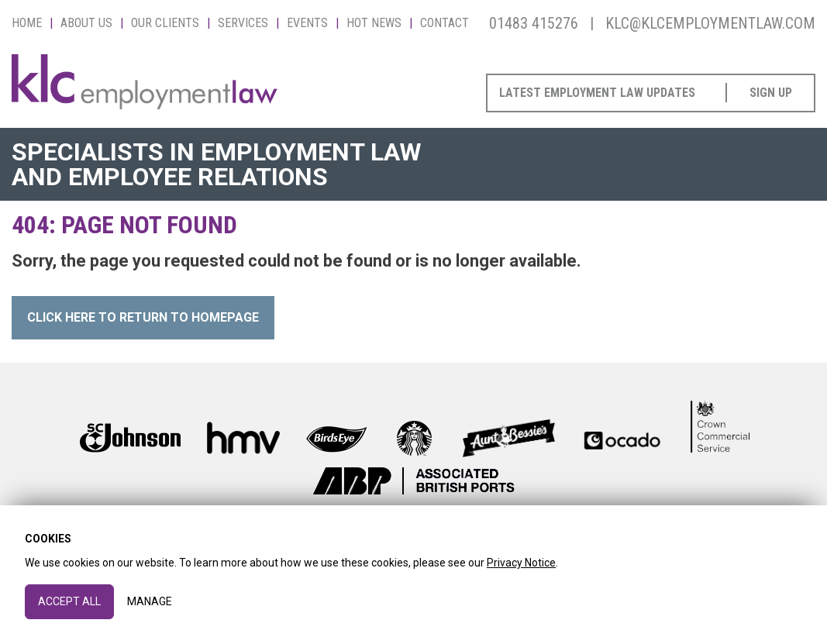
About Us (86, 23)
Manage (150, 601)
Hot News (374, 23)
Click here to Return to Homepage (143, 317)
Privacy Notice (521, 563)
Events (307, 23)
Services (243, 23)
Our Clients (165, 23)
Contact (445, 23)
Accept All (69, 601)
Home (27, 23)
